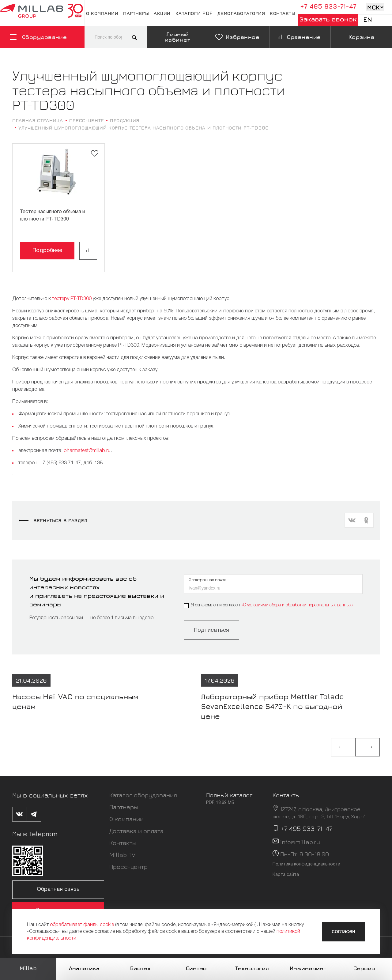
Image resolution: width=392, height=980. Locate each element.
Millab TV (122, 855)
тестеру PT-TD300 (72, 299)
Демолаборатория (241, 13)
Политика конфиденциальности (306, 864)
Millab (28, 968)
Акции (162, 13)
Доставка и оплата (136, 831)
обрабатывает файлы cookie (82, 925)
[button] (343, 747)
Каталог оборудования (143, 795)
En (368, 19)
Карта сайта (286, 875)
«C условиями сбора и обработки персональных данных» (297, 605)
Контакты (283, 13)
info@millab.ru (300, 842)
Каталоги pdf (194, 13)
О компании (102, 13)
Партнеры (136, 13)
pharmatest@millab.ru (87, 451)
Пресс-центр (128, 867)
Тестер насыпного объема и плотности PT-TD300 (52, 216)
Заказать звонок (328, 19)
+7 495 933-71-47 (328, 6)
